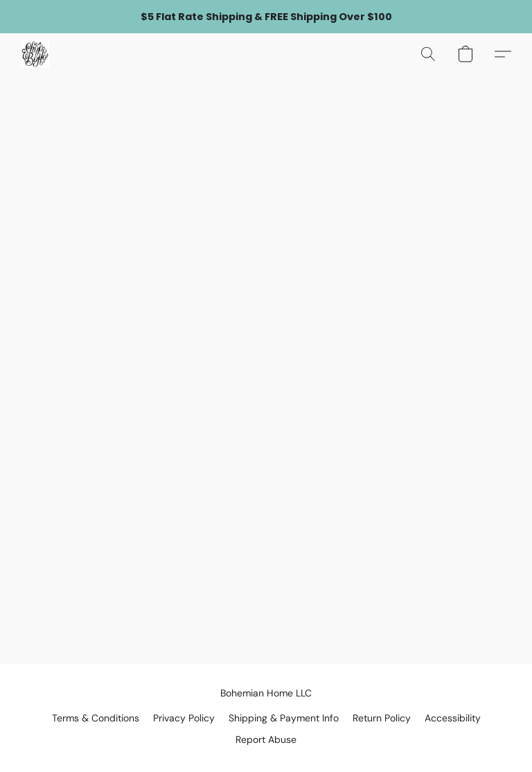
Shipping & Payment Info (284, 718)
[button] (35, 54)
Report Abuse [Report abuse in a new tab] (266, 739)
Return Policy (382, 718)
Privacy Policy (184, 718)
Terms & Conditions (96, 718)
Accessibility (453, 718)
